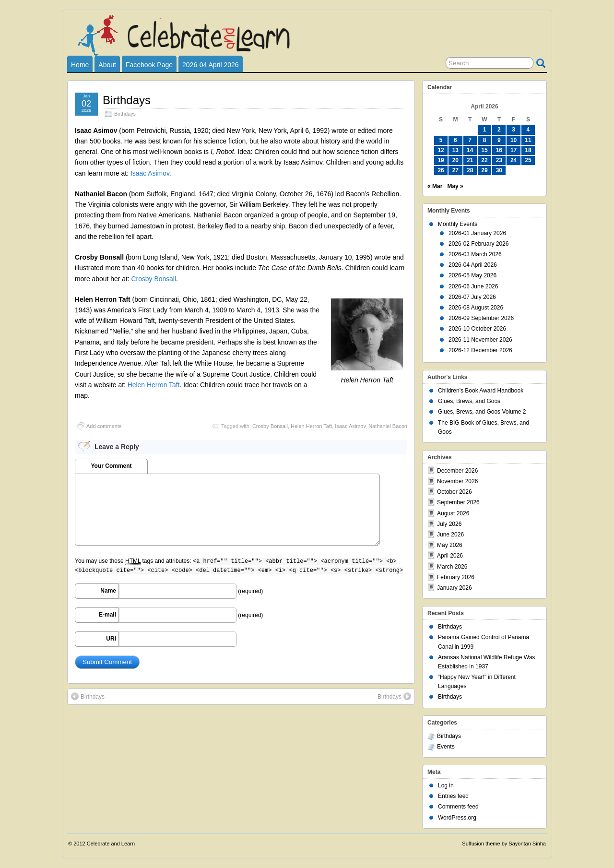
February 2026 (456, 577)
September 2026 (458, 502)
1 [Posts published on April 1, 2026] (485, 130)
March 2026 (452, 567)
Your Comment (111, 466)
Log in (446, 785)
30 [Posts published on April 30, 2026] (499, 170)
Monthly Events (458, 224)
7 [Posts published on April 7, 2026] (470, 140)
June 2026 (450, 535)
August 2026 (453, 513)
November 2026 (457, 481)
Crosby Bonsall (154, 279)
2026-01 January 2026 (477, 233)
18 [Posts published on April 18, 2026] (528, 150)
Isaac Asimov (150, 173)
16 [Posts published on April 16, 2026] (499, 150)
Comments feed (458, 807)
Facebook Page (149, 65)
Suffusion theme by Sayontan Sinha (504, 844)
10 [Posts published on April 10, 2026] (514, 140)
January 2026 (455, 588)
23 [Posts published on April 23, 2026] (499, 160)
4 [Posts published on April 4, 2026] (528, 130)
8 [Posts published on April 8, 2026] (485, 140)
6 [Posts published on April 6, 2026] (455, 140)
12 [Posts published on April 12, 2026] (441, 150)
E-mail (107, 615)
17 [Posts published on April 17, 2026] (514, 150)
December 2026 (457, 471)
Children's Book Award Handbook (481, 391)
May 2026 (450, 545)
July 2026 (449, 524)
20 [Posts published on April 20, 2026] (455, 160)
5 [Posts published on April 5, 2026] (441, 140)
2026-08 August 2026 (476, 308)
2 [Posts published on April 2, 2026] (499, 130)
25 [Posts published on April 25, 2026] (528, 160)
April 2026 (450, 556)
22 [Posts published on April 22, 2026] (484, 160)
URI (111, 639)
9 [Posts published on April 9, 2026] (499, 140)
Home (80, 65)
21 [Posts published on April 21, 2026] (470, 160)
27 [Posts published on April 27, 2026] (455, 170)
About (107, 65)
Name (108, 591)
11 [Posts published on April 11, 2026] (528, 140)
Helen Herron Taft (154, 385)
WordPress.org (457, 818)
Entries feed (453, 796)
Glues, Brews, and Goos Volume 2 (482, 412)
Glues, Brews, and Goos (469, 401)
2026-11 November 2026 (480, 340)
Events (446, 747)
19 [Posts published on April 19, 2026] (441, 160)
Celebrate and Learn (111, 844)
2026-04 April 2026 (211, 65)
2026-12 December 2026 (480, 350)
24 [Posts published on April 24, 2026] (514, 160)
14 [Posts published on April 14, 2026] (470, 150)
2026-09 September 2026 (481, 318)
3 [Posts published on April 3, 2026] (514, 130)
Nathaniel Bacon (388, 426)
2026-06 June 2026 (473, 286)
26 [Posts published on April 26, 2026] (441, 170)
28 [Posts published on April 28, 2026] (470, 170)
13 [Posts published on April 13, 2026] (455, 150)
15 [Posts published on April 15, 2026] (484, 150)
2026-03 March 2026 (475, 254)
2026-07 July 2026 (472, 297)
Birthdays (127, 100)
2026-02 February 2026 (478, 244)
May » (455, 186)
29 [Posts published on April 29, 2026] (484, 170)
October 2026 (455, 492)
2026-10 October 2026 (477, 329)
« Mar (435, 186)
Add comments (104, 426)
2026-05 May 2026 (472, 275)
